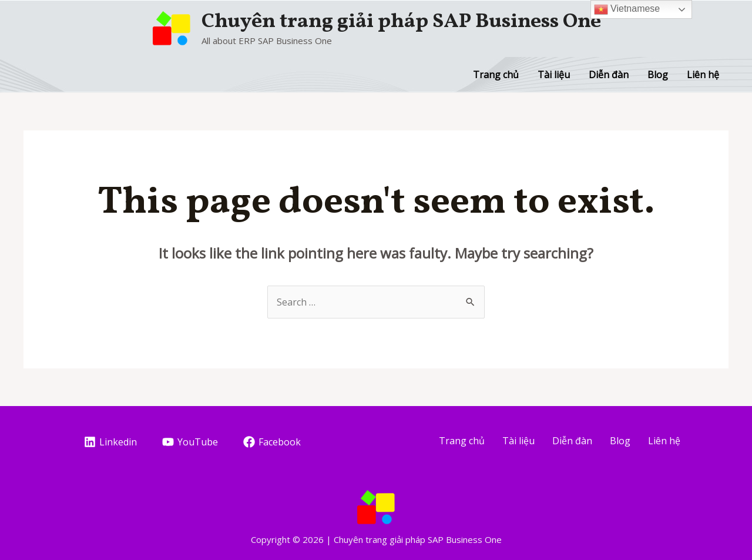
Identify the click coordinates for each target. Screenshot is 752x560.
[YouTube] (190, 442)
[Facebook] (272, 442)
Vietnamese (627, 9)
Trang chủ (496, 75)
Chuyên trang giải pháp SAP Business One (401, 22)
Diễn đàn (609, 75)
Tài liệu (554, 75)
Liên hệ (703, 75)
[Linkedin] (111, 442)
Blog (658, 75)
